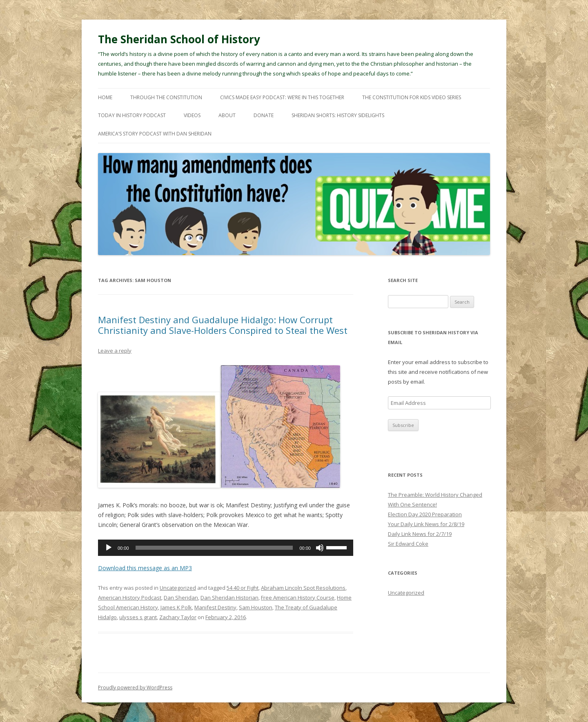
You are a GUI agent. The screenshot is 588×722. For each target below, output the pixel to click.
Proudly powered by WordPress (135, 688)
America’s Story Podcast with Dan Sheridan (155, 134)
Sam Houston (256, 607)
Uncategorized (178, 588)
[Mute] (320, 548)
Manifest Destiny (215, 607)
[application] (226, 548)
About (227, 115)
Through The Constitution (166, 97)
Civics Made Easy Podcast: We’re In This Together (282, 97)
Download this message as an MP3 (145, 568)
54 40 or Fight (243, 588)
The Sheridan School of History (179, 39)
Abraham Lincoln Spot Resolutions (303, 588)
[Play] (109, 548)
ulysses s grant (138, 617)
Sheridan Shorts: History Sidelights (338, 115)
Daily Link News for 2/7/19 (420, 534)
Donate (264, 115)
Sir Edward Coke (408, 544)
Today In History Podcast (132, 115)
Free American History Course (298, 598)
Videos (192, 115)
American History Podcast (130, 598)
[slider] (214, 548)
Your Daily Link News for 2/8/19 (426, 524)
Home (105, 97)
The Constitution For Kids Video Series (412, 97)
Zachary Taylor (178, 617)
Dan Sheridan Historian (229, 598)
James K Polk (176, 607)
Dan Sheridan (181, 598)
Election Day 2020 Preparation (425, 514)
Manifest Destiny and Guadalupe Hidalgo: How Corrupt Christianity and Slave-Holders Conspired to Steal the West (223, 325)
